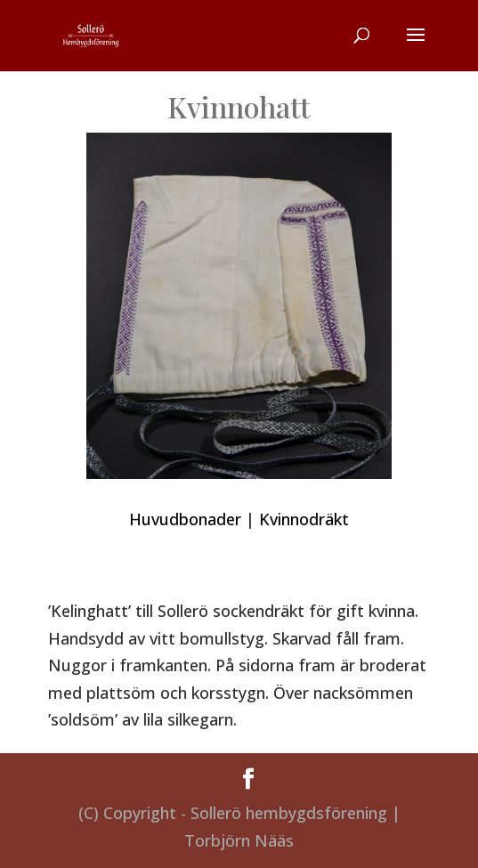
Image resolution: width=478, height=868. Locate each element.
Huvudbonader (185, 519)
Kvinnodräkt (304, 519)
